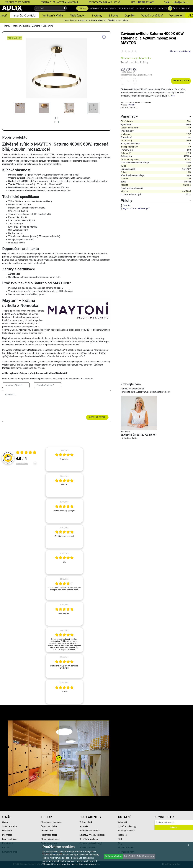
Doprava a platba (49, 826)
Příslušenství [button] (77, 16)
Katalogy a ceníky (126, 831)
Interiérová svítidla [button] (24, 16)
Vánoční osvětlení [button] (152, 16)
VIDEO (120, 8)
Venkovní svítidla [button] (53, 16)
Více (173, 96)
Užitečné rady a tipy (127, 826)
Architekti (84, 826)
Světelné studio (9, 826)
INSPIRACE (140, 8)
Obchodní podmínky (50, 839)
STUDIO (82, 8)
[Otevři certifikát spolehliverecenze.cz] (26, 453)
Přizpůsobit (129, 856)
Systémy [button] (97, 16)
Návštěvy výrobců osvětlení (92, 835)
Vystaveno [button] (176, 16)
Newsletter (7, 831)
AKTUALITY (111, 8)
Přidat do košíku (181, 81)
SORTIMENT (95, 8)
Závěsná (36, 26)
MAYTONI (131, 105)
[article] (64, 459)
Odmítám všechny (146, 856)
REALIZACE (129, 8)
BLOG (154, 8)
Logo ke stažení (10, 839)
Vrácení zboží (47, 831)
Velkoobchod (86, 822)
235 (22, 464)
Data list (127, 205)
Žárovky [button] (114, 16)
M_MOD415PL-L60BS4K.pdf (136, 209)
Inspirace (122, 835)
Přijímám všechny (113, 856)
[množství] (128, 81)
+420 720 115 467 (145, 2)
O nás (5, 822)
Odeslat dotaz (97, 417)
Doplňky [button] (130, 16)
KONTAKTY (162, 8)
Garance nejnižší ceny (181, 51)
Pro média (7, 835)
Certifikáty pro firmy (89, 839)
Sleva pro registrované (51, 822)
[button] (55, 122)
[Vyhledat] (65, 8)
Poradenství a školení (89, 831)
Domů (7, 26)
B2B (103, 8)
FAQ (148, 8)
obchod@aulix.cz (180, 2)
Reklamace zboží (49, 835)
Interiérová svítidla (21, 26)
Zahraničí (123, 822)
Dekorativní (48, 26)
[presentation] (55, 118)
